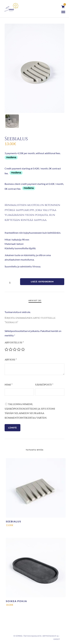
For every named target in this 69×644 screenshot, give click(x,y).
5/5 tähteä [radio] (23, 349)
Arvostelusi (14, 343)
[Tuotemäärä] (11, 283)
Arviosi (11, 360)
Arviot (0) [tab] (35, 300)
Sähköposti (44, 385)
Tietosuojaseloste (32, 636)
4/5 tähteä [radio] (19, 349)
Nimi (9, 385)
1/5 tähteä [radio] (6, 349)
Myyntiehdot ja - (51, 636)
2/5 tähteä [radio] (11, 349)
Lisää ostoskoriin (42, 282)
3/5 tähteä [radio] (15, 349)
